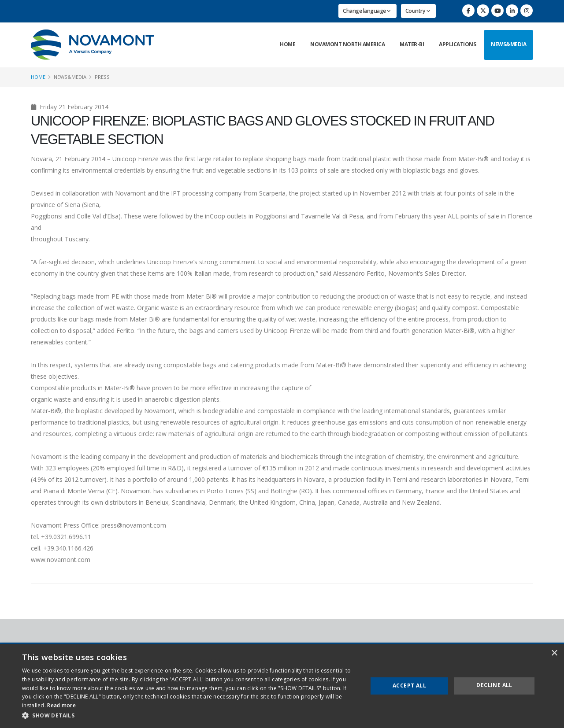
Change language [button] (367, 11)
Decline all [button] (494, 685)
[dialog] (282, 686)
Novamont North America (347, 44)
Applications (457, 44)
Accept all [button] (409, 686)
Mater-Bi (412, 44)
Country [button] (418, 11)
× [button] (554, 653)
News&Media (508, 44)
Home (288, 44)
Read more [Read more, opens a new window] (61, 705)
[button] (190, 716)
